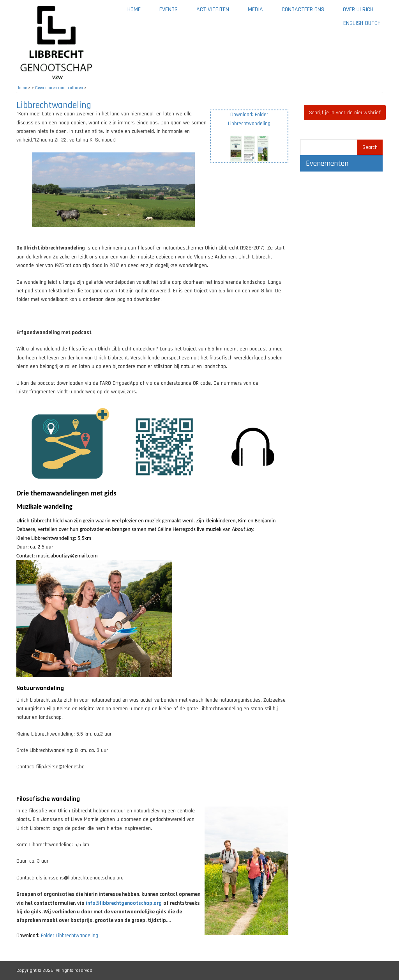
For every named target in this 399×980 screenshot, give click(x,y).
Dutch (373, 23)
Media (260, 12)
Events (169, 10)
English (353, 23)
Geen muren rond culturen (59, 88)
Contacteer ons (308, 12)
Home (134, 10)
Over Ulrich (363, 12)
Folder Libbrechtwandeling (70, 936)
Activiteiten (217, 12)
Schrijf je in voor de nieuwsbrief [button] (345, 113)
